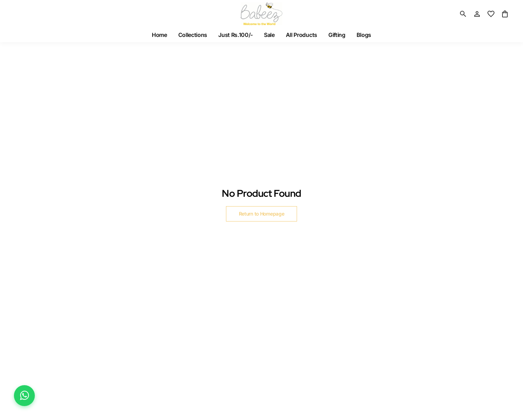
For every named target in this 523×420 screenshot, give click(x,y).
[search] (463, 14)
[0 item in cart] (505, 14)
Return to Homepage (262, 214)
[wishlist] (491, 14)
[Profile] (477, 14)
